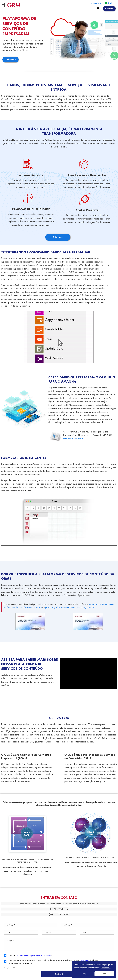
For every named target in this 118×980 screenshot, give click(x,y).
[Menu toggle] (98, 9)
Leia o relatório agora (73, 439)
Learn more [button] (106, 968)
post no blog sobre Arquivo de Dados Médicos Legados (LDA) (70, 607)
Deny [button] (84, 974)
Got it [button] (104, 974)
